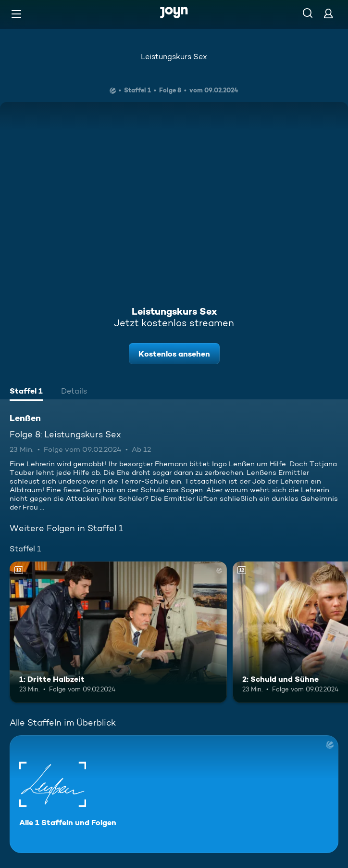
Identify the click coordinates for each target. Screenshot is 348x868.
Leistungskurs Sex (174, 57)
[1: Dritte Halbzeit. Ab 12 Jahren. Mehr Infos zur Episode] (118, 632)
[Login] (328, 13)
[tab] (26, 392)
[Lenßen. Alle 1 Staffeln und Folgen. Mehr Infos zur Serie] (174, 794)
